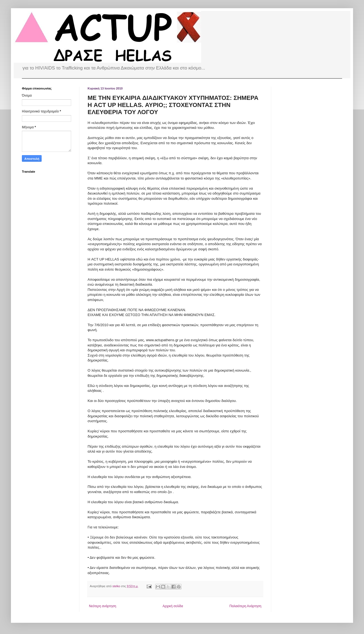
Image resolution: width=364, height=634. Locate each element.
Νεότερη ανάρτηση (102, 606)
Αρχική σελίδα (173, 606)
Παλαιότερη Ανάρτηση (245, 606)
